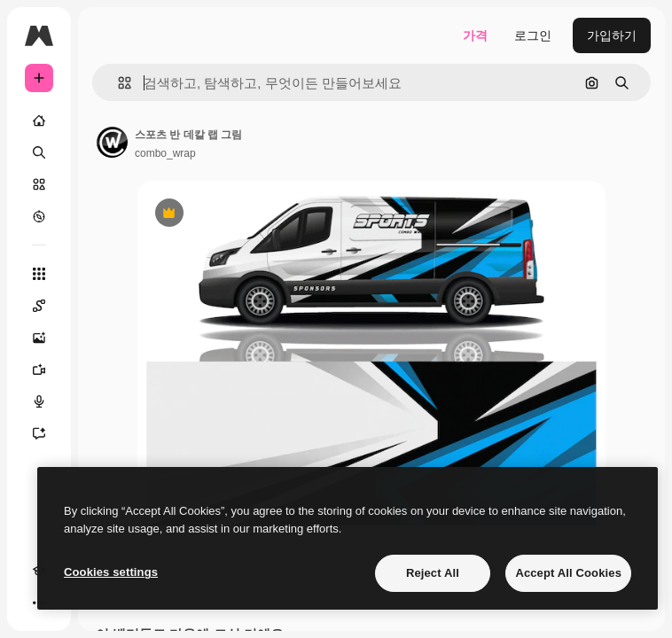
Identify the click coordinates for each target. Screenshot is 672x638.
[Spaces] (39, 306)
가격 (475, 35)
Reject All (433, 573)
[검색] (39, 152)
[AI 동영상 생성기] (39, 370)
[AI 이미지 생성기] (39, 338)
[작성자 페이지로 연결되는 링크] (112, 142)
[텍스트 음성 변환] (39, 401)
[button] (117, 83)
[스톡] (39, 184)
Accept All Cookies (568, 573)
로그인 (533, 35)
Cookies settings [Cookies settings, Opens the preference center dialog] (111, 572)
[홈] (39, 121)
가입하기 (612, 35)
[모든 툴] (39, 274)
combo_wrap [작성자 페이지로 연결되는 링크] (165, 153)
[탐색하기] (39, 216)
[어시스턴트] (39, 433)
